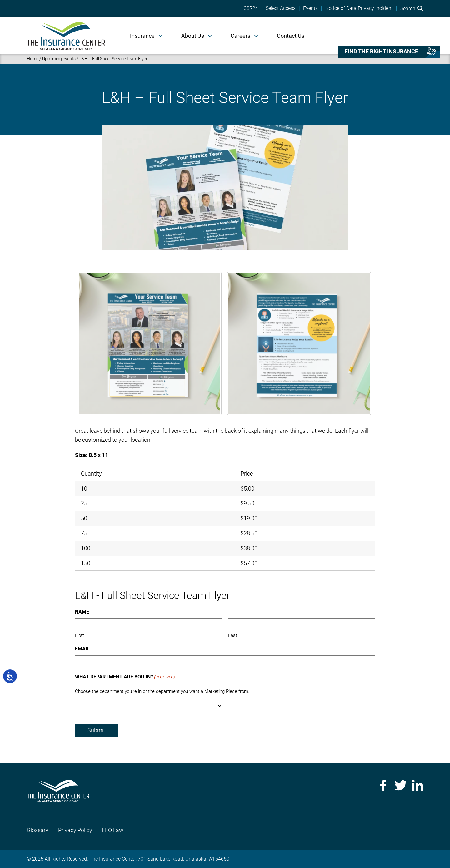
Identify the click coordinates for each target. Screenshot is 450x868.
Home (33, 59)
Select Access (281, 8)
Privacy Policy (75, 830)
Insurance (142, 36)
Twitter (400, 785)
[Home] (66, 35)
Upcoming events (59, 59)
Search (412, 8)
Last (233, 635)
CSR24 (251, 8)
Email (82, 649)
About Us (193, 36)
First (80, 635)
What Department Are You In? (125, 677)
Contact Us (291, 36)
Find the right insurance (381, 52)
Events (310, 8)
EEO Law (113, 830)
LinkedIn (417, 785)
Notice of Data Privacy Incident (359, 8)
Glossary (38, 830)
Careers (240, 36)
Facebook (382, 785)
